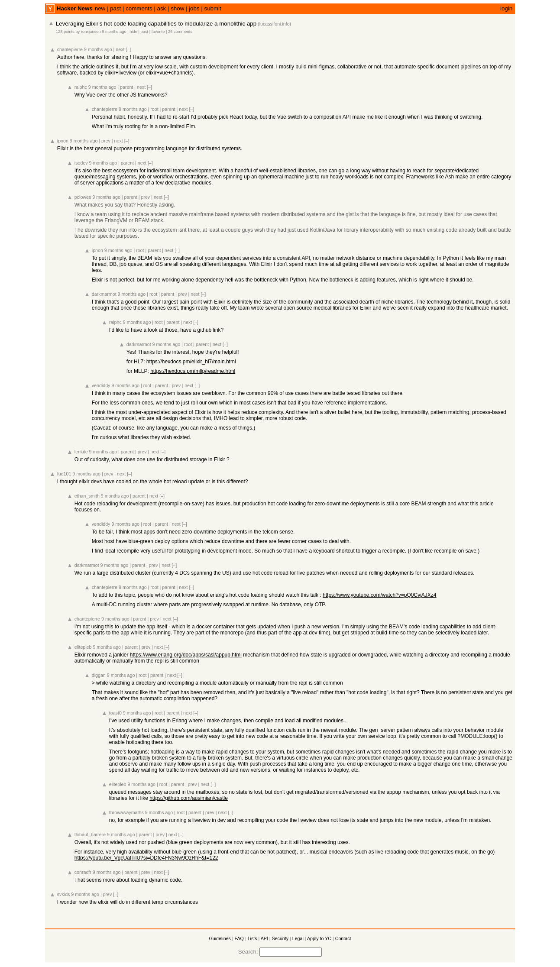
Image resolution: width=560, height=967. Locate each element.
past (115, 8)
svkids (64, 894)
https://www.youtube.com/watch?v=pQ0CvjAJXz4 (379, 595)
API (264, 938)
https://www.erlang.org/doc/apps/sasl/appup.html (186, 655)
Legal (298, 938)
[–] (128, 49)
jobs (194, 8)
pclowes (83, 197)
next (120, 49)
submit (212, 8)
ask (162, 8)
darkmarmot (104, 294)
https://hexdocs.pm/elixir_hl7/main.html (191, 362)
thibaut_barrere (90, 834)
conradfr (83, 872)
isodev (81, 163)
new (100, 8)
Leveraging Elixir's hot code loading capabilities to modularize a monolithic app (156, 24)
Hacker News (75, 8)
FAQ (239, 938)
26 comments (180, 32)
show (177, 8)
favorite (158, 32)
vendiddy (101, 385)
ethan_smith (87, 496)
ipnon (63, 141)
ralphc (81, 87)
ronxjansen (91, 32)
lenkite (81, 452)
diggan (99, 675)
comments (139, 8)
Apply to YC (319, 938)
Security (280, 938)
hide (133, 32)
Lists (252, 938)
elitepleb (83, 647)
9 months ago (114, 32)
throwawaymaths (126, 812)
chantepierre (70, 49)
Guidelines (220, 938)
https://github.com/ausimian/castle (189, 798)
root (154, 109)
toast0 (115, 713)
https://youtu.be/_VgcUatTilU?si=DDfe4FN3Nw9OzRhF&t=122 (146, 858)
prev (106, 141)
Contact (343, 938)
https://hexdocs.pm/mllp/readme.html (193, 371)
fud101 (64, 474)
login (506, 8)
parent (126, 87)
